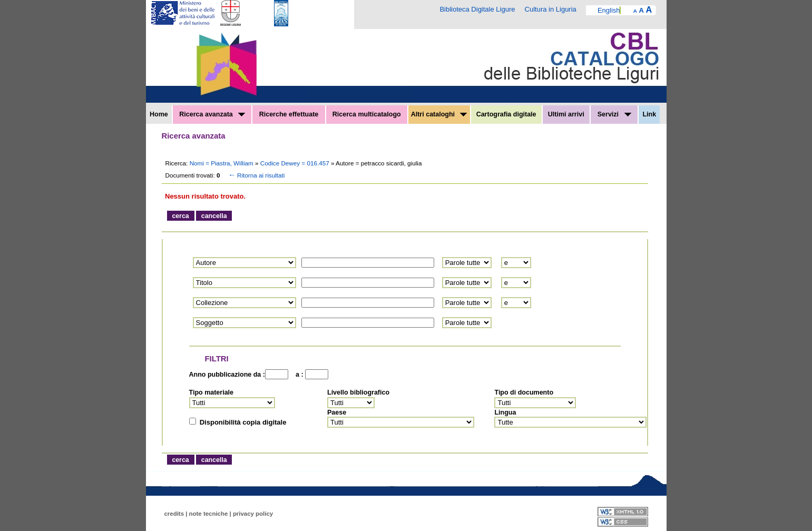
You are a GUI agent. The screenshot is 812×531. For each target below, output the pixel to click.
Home (159, 114)
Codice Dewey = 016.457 (296, 163)
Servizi (614, 114)
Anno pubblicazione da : (227, 375)
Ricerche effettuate (289, 114)
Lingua (505, 412)
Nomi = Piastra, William (222, 163)
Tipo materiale (212, 392)
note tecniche (209, 514)
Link (649, 114)
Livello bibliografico (358, 392)
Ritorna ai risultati (256, 175)
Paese (337, 412)
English (609, 10)
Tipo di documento (524, 392)
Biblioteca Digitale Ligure (477, 9)
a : (298, 375)
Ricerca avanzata (212, 114)
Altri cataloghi (439, 114)
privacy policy (253, 514)
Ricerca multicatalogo (367, 114)
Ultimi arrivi (566, 114)
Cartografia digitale (506, 114)
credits (174, 514)
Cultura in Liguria (551, 9)
